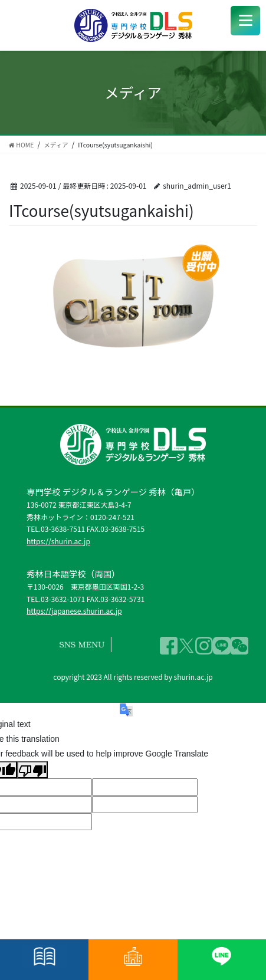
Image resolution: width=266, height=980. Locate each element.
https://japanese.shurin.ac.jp (74, 611)
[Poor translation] (32, 770)
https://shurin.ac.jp (58, 541)
